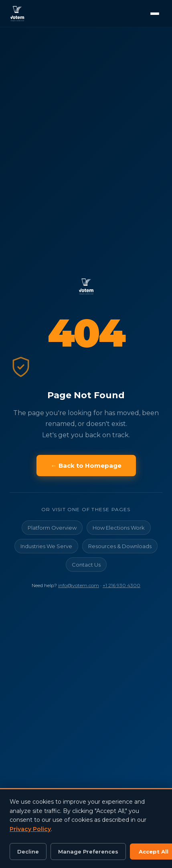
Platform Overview (52, 528)
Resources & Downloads (120, 546)
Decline (28, 852)
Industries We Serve (46, 546)
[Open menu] (155, 14)
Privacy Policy (30, 829)
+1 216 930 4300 (121, 585)
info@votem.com (79, 585)
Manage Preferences (88, 852)
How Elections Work (119, 528)
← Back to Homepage (86, 466)
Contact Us (86, 565)
